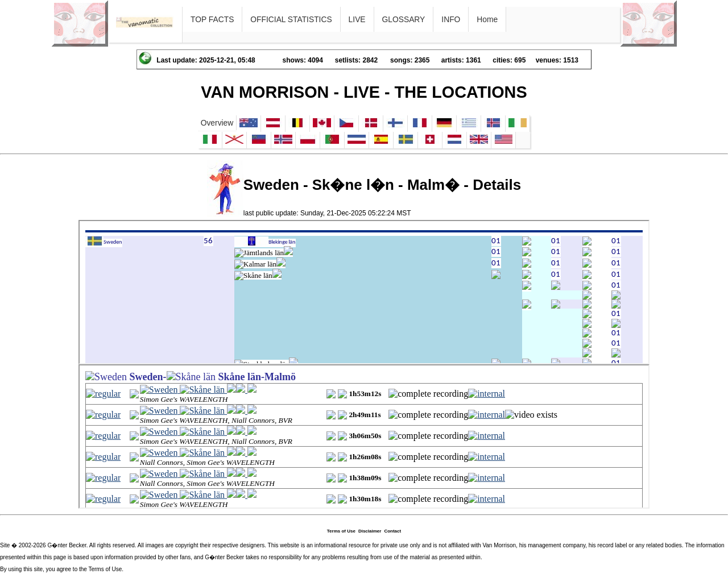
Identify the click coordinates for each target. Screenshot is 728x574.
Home (487, 19)
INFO (451, 19)
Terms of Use (341, 531)
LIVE (357, 19)
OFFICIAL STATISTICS (291, 19)
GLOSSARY (404, 19)
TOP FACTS (212, 19)
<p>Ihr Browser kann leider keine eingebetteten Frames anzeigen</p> (364, 292)
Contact (392, 531)
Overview (217, 123)
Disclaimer (370, 531)
